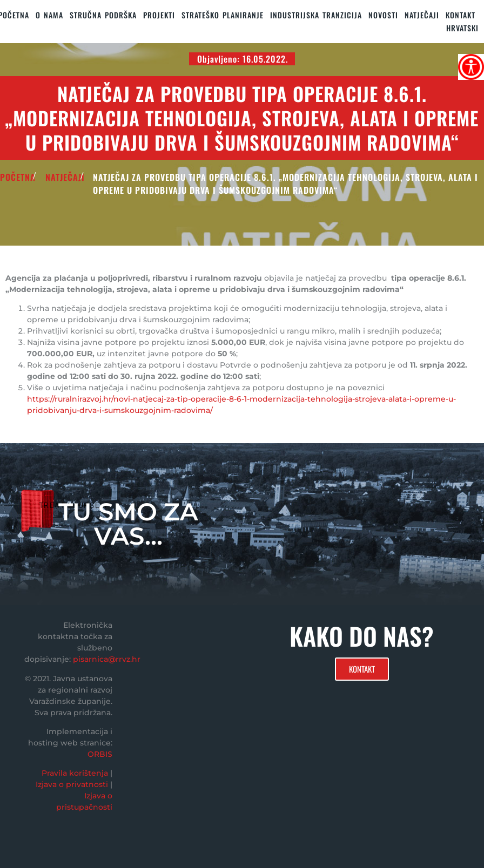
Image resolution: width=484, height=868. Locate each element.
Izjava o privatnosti (72, 784)
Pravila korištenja (75, 773)
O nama (49, 15)
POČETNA (18, 177)
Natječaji (422, 15)
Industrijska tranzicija (316, 15)
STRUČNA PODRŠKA (103, 15)
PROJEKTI (159, 15)
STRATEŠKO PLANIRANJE (223, 15)
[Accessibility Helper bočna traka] (471, 67)
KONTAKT (461, 15)
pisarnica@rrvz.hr (107, 659)
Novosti (383, 15)
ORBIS (100, 754)
